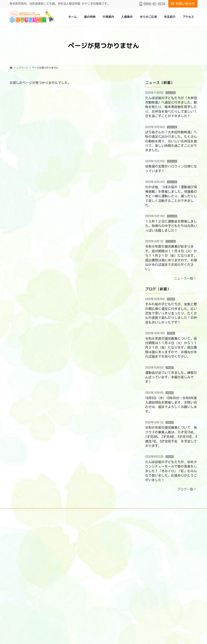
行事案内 (81, 588)
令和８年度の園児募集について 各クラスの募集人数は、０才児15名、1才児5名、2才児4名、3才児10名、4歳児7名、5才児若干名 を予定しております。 (171, 437)
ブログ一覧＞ (187, 489)
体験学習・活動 (88, 564)
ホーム (80, 527)
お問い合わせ (183, 4)
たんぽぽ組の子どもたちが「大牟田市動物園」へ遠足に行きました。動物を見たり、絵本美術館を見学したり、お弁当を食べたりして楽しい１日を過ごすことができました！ (171, 107)
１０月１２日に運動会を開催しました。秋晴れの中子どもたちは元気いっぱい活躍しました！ (171, 226)
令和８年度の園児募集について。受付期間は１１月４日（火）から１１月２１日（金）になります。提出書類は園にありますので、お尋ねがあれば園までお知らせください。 (171, 348)
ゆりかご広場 (84, 600)
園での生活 (85, 582)
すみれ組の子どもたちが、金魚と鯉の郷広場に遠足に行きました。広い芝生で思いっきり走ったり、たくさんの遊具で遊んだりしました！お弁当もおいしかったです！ (171, 313)
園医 (81, 552)
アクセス (81, 612)
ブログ (171, 299)
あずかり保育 (86, 545)
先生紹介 (81, 606)
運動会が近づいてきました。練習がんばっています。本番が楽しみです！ (171, 377)
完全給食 (84, 558)
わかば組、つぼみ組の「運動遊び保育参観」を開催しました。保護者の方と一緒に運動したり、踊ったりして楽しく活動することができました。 (171, 196)
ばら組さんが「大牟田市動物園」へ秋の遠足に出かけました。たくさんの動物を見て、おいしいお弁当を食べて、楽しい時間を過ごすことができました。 (171, 141)
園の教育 (84, 539)
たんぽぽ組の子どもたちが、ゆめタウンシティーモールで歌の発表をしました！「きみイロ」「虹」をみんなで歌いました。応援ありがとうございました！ (171, 471)
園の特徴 (81, 534)
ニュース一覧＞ (185, 278)
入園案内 (81, 594)
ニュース (171, 93)
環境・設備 (85, 576)
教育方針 (84, 570)
